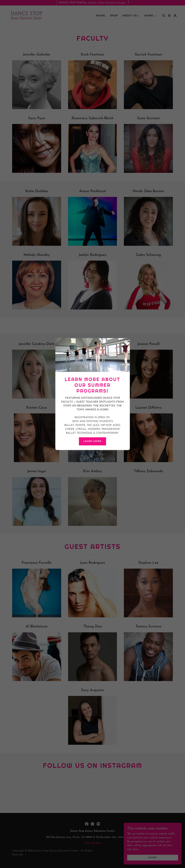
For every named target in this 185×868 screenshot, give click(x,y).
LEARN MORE (92, 441)
